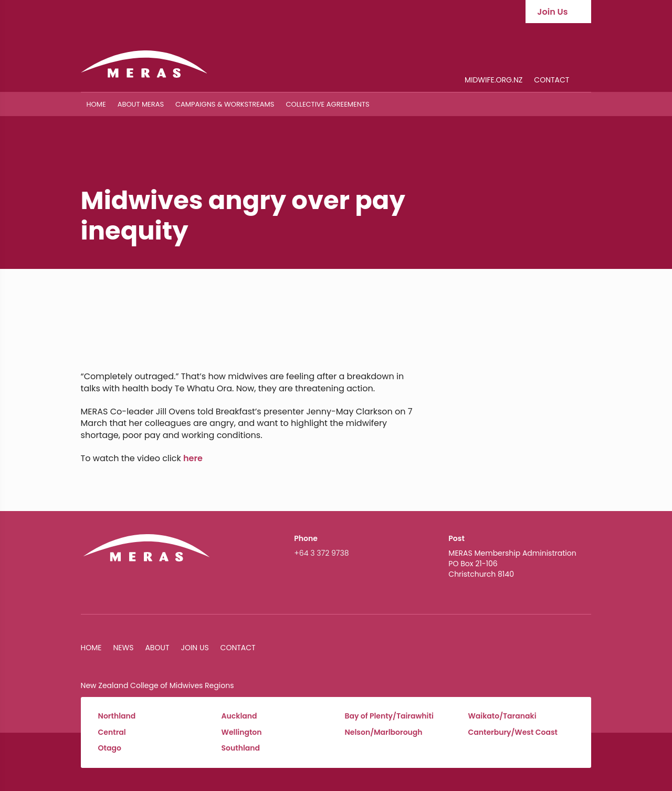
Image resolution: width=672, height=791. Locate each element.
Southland (241, 748)
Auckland (239, 716)
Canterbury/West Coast (513, 732)
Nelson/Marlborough (384, 732)
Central (112, 732)
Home (96, 104)
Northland (117, 716)
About (157, 648)
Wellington (242, 732)
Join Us (195, 648)
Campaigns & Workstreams (225, 104)
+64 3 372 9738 (321, 553)
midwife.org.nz (493, 81)
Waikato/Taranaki (502, 716)
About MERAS (141, 104)
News (124, 648)
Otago (110, 748)
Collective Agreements (327, 104)
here (193, 458)
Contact (552, 81)
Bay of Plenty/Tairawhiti (389, 716)
